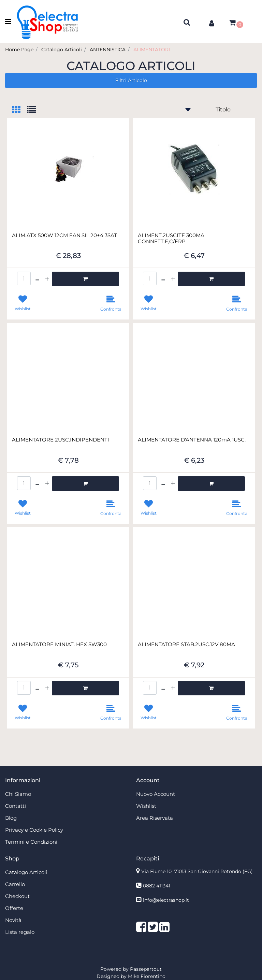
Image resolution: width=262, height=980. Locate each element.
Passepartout (146, 969)
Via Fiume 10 (197, 871)
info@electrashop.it (166, 900)
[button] (187, 22)
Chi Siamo (18, 794)
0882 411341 (157, 886)
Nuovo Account (156, 794)
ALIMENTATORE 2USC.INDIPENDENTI (61, 440)
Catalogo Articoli (62, 50)
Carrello (15, 884)
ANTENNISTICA (108, 50)
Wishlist (146, 806)
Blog (11, 818)
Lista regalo (20, 932)
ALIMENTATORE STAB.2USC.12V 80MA (186, 644)
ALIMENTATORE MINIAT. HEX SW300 (59, 644)
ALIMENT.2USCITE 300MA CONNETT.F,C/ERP (171, 239)
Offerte (14, 908)
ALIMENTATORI (152, 50)
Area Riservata (155, 818)
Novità (13, 920)
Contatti (16, 806)
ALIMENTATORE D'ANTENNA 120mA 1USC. (192, 440)
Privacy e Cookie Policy (34, 830)
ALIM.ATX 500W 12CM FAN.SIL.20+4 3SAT (64, 235)
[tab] (20, 110)
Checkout (17, 896)
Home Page (19, 50)
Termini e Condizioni (31, 842)
